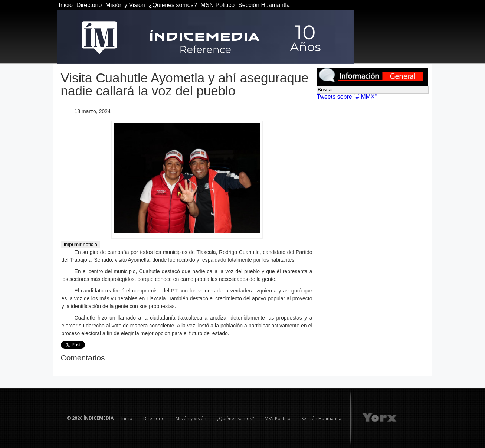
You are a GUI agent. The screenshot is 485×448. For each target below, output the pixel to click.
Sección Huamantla (264, 5)
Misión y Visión (125, 5)
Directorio (89, 5)
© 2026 (75, 418)
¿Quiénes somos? (173, 5)
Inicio (66, 5)
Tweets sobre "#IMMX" (347, 97)
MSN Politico (218, 5)
